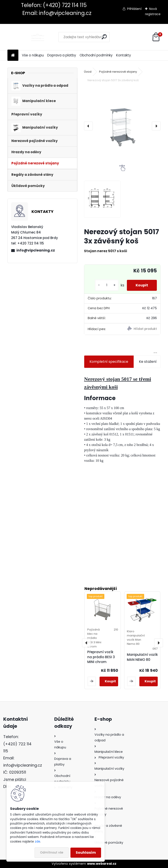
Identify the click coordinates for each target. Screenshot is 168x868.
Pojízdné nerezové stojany (118, 72)
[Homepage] (13, 55)
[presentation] (88, 126)
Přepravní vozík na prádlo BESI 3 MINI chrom (101, 657)
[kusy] (107, 285)
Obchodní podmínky (96, 55)
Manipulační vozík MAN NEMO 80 (142, 657)
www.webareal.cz (102, 864)
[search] (104, 37)
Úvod (88, 72)
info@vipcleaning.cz (36, 250)
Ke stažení (148, 362)
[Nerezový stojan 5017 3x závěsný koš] (122, 126)
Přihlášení (134, 9)
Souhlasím (86, 853)
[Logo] (38, 37)
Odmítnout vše (52, 853)
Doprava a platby (62, 55)
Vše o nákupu (33, 55)
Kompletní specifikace (109, 362)
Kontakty (124, 55)
